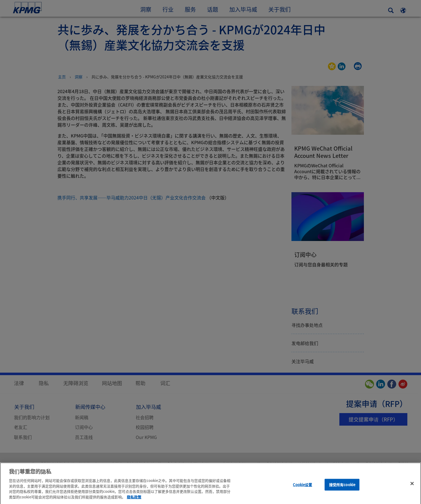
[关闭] (412, 488)
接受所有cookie (342, 489)
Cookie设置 (302, 489)
